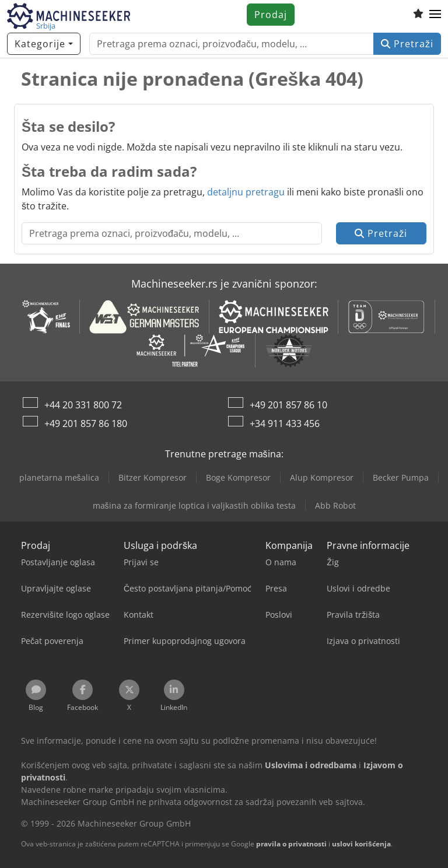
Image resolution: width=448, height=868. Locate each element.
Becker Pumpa (401, 477)
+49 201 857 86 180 (86, 423)
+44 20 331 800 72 (83, 405)
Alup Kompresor (322, 477)
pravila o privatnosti (291, 844)
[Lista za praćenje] (418, 15)
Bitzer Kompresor (153, 477)
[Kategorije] (44, 44)
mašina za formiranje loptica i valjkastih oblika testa (194, 505)
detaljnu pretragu (246, 192)
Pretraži (407, 44)
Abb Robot (335, 505)
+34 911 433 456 (285, 423)
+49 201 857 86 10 (288, 405)
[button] (435, 15)
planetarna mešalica (59, 477)
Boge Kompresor (238, 477)
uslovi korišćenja (361, 844)
